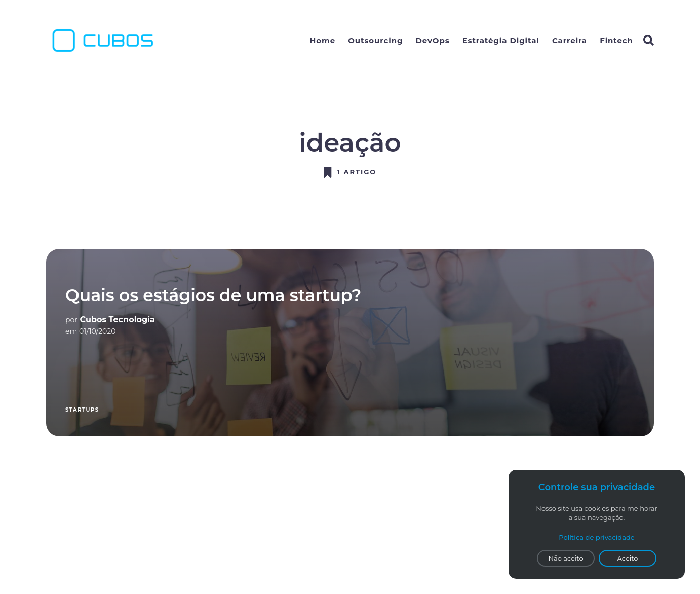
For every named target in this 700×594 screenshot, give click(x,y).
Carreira (570, 40)
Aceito (628, 558)
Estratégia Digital (501, 40)
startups (82, 410)
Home (322, 40)
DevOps (433, 40)
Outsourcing (375, 40)
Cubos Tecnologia (118, 320)
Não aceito (566, 558)
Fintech (616, 40)
